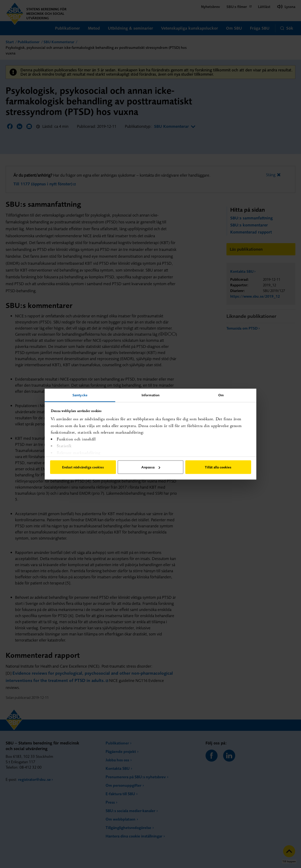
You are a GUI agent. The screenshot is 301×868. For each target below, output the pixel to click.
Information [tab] (150, 395)
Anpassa (151, 467)
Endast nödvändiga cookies (83, 467)
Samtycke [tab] (80, 395)
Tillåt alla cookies (218, 467)
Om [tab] (221, 395)
